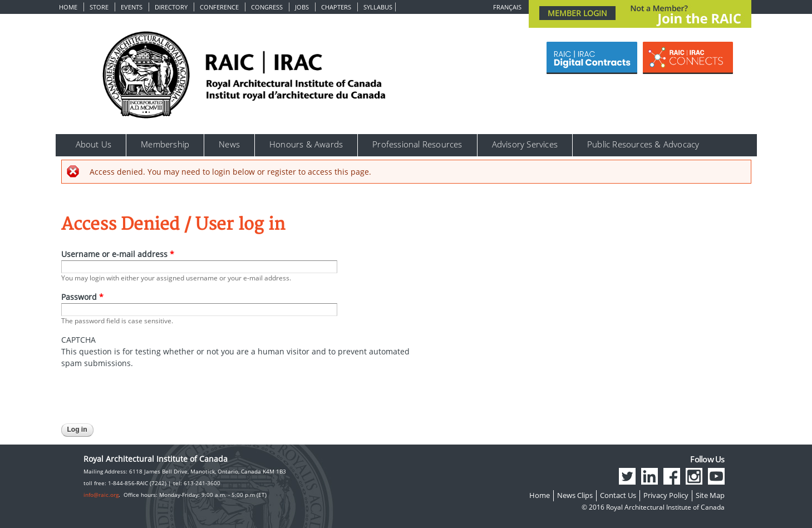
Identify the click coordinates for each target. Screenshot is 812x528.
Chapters (336, 7)
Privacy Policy (666, 495)
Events (132, 7)
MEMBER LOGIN (577, 13)
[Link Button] (592, 58)
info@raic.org (101, 495)
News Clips (575, 495)
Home (68, 7)
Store (99, 7)
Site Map (710, 495)
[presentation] (146, 391)
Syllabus (378, 7)
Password (82, 297)
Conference (219, 7)
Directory (171, 7)
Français (507, 7)
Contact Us (618, 495)
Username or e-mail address (118, 254)
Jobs (302, 7)
